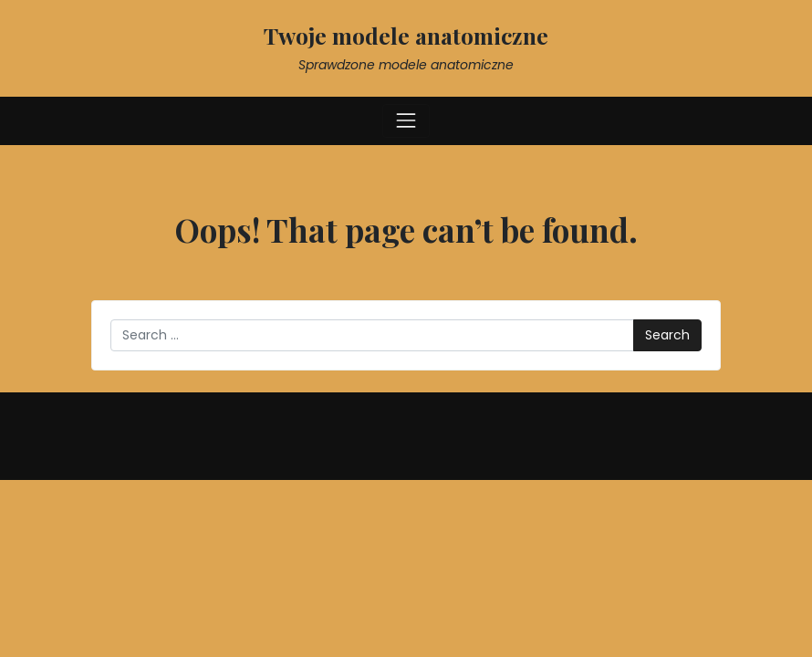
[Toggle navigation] (406, 120)
